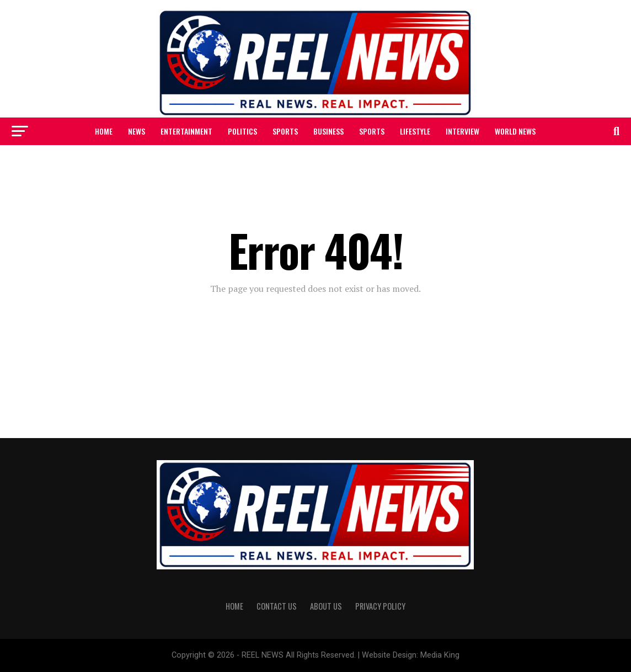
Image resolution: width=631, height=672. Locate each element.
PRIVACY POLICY (380, 606)
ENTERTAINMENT (186, 131)
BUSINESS (328, 131)
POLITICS (242, 131)
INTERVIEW (462, 131)
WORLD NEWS (515, 131)
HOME (104, 131)
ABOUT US (326, 606)
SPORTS (285, 131)
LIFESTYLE (415, 131)
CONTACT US (277, 606)
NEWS (137, 131)
